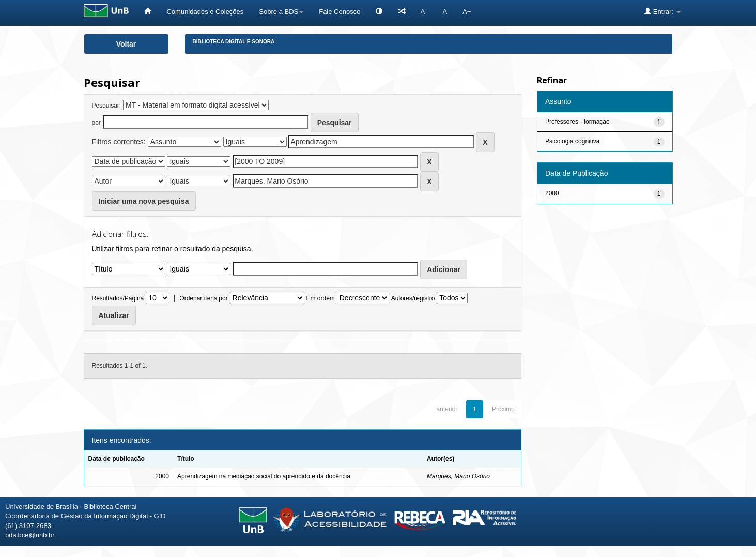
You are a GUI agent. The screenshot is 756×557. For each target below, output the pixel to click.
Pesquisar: (107, 106)
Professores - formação (577, 122)
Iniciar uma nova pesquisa (144, 201)
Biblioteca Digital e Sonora (234, 42)
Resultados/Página (118, 298)
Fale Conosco (340, 12)
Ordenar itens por (203, 298)
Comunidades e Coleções (205, 12)
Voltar (126, 44)
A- (423, 12)
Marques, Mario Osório (458, 476)
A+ (467, 12)
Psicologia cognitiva (572, 141)
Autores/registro (413, 298)
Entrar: (662, 11)
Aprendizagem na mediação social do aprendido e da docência (264, 476)
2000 (552, 193)
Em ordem (321, 298)
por (96, 123)
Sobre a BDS (281, 12)
